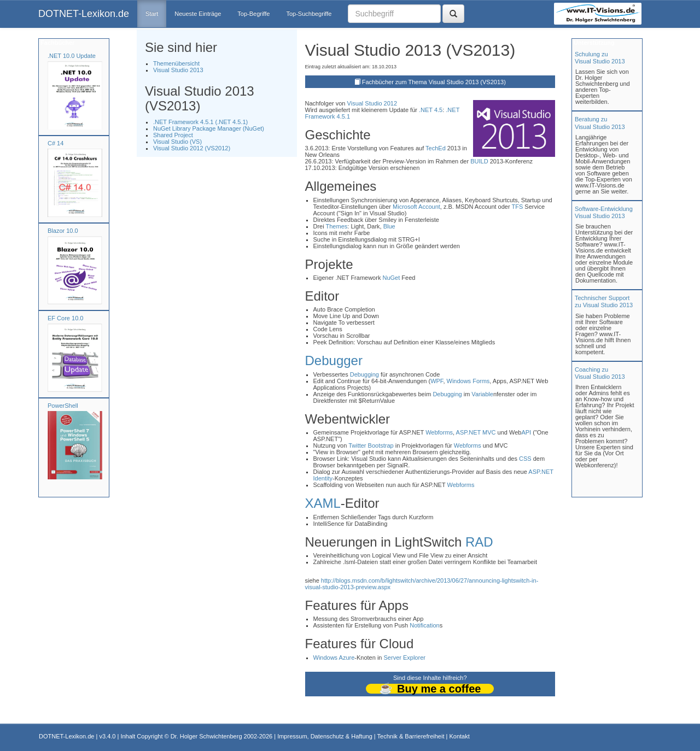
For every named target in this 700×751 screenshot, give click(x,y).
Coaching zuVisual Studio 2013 (600, 373)
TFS (518, 207)
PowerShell (63, 406)
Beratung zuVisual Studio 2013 (600, 123)
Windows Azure (334, 658)
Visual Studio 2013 (178, 70)
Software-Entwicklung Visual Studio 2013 (604, 212)
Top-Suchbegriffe (309, 14)
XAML (323, 503)
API (526, 432)
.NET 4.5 (431, 110)
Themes (337, 226)
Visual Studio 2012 (372, 103)
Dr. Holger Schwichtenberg (206, 736)
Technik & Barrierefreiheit (411, 736)
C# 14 (56, 143)
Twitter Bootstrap (371, 445)
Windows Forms (468, 381)
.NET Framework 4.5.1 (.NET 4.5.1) (200, 122)
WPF (437, 381)
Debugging (364, 374)
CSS (525, 459)
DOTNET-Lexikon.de (84, 14)
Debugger (334, 360)
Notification (424, 625)
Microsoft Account (416, 207)
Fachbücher (57, 43)
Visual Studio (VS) (177, 142)
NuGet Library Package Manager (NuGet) (209, 128)
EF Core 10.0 (65, 318)
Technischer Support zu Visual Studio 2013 (604, 301)
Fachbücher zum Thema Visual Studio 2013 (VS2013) (434, 82)
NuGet (391, 278)
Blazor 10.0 (63, 231)
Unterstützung (593, 43)
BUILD (479, 161)
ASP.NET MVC (476, 432)
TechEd (436, 148)
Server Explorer (405, 658)
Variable (482, 394)
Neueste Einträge (198, 14)
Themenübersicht (176, 63)
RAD (479, 542)
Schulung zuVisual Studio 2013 (600, 58)
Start (152, 14)
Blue (389, 226)
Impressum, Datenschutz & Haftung (325, 736)
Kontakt (459, 736)
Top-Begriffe (253, 14)
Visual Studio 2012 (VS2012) (192, 148)
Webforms (439, 432)
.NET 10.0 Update (72, 56)
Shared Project (173, 135)
